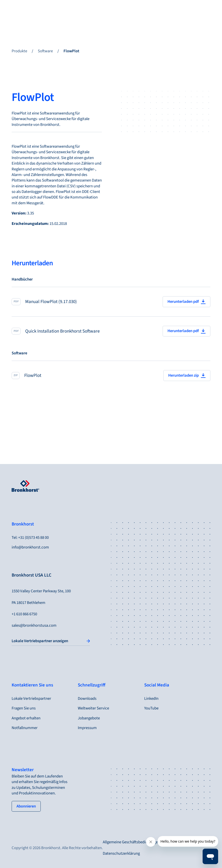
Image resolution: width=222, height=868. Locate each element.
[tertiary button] (26, 806)
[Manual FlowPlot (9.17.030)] (111, 302)
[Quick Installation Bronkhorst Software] (111, 331)
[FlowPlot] (111, 376)
